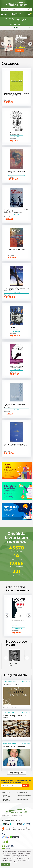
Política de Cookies (21, 860)
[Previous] (3, 44)
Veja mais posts (16, 773)
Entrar (4, 14)
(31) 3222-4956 (15, 24)
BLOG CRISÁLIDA (23, 799)
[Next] (30, 44)
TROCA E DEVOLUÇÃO (24, 795)
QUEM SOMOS (6, 792)
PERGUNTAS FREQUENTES (6, 796)
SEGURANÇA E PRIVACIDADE (6, 800)
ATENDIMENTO (22, 792)
